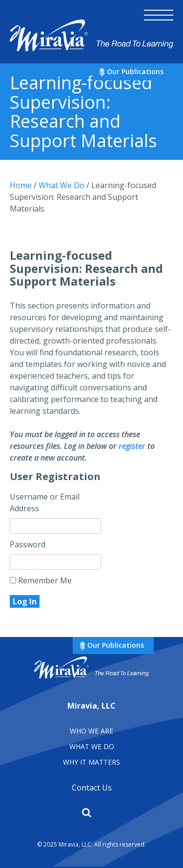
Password (28, 544)
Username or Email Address (45, 502)
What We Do (92, 746)
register (132, 446)
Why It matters (91, 762)
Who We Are (91, 731)
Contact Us (92, 788)
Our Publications (135, 71)
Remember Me (41, 580)
